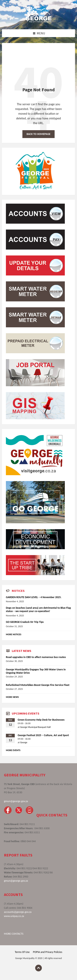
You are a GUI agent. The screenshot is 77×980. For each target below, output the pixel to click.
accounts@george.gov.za (18, 912)
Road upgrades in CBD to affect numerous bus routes (36, 657)
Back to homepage (38, 134)
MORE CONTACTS (14, 934)
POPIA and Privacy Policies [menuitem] (48, 952)
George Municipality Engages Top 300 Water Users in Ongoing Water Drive (36, 671)
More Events (13, 750)
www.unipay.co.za (14, 916)
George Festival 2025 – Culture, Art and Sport (43, 735)
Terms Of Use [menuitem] (22, 952)
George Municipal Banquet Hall (35, 727)
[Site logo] (38, 21)
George (24, 742)
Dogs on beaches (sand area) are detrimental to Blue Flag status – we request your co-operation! (38, 609)
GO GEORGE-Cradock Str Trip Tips (25, 622)
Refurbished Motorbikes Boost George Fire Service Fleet (38, 685)
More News (12, 697)
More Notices (14, 634)
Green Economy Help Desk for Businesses (41, 720)
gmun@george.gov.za (16, 801)
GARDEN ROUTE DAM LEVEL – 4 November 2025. (34, 597)
